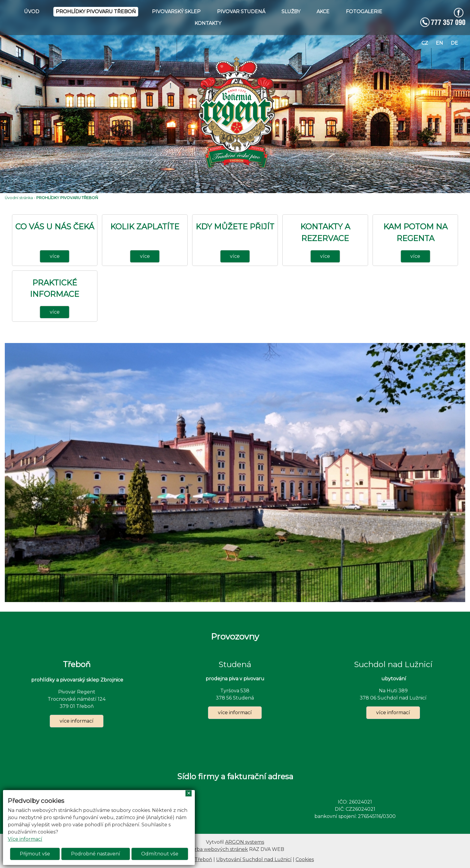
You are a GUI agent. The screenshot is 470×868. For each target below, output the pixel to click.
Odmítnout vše (160, 854)
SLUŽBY (291, 12)
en (439, 43)
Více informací (25, 839)
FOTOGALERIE (364, 12)
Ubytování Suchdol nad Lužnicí (254, 859)
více (55, 256)
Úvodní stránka (19, 198)
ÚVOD (32, 12)
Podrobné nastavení (96, 854)
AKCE (323, 12)
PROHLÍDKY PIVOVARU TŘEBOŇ (96, 12)
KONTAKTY (208, 23)
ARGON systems (245, 842)
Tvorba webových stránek (217, 849)
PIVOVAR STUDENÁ (241, 12)
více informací (77, 721)
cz (425, 43)
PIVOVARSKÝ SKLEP (176, 12)
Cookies (305, 859)
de (454, 43)
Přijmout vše (35, 854)
